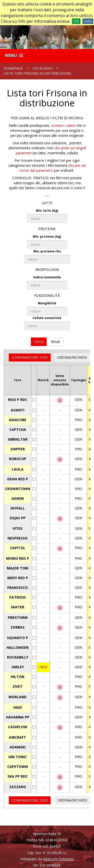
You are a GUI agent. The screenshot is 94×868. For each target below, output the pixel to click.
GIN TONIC (18, 757)
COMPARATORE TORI (30, 357)
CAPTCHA (18, 430)
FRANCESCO (18, 588)
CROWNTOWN (18, 489)
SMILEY (18, 667)
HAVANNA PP (18, 717)
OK (76, 21)
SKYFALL (18, 508)
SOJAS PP (18, 518)
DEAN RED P (18, 479)
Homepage (13, 68)
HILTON (18, 677)
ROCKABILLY (18, 657)
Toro (18, 380)
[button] (14, 56)
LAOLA (18, 469)
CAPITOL (18, 548)
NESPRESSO (18, 538)
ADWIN (18, 498)
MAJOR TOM (18, 568)
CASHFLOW (18, 727)
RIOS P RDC (18, 400)
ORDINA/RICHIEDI (72, 357)
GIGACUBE (18, 420)
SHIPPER (18, 449)
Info (88, 21)
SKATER (18, 607)
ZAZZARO (18, 787)
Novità (43, 380)
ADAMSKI (18, 747)
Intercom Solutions (59, 859)
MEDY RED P (18, 578)
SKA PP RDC (18, 776)
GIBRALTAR (18, 439)
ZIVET (18, 686)
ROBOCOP (18, 459)
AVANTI (18, 410)
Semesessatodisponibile (60, 380)
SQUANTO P (18, 638)
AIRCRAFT (18, 737)
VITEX (18, 528)
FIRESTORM (18, 617)
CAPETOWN (18, 767)
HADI (18, 707)
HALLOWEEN (18, 647)
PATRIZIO (18, 597)
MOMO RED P (18, 558)
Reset (56, 342)
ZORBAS (18, 627)
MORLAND (18, 697)
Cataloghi (42, 68)
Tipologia (78, 380)
